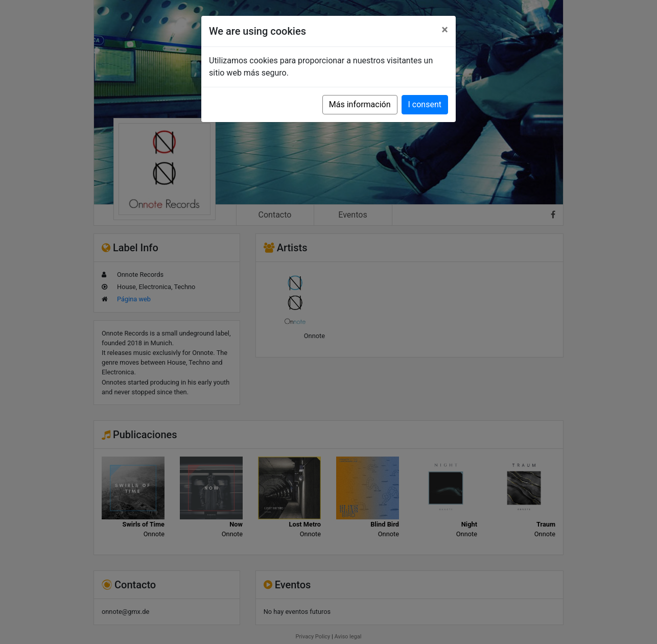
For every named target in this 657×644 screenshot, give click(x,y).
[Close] (445, 30)
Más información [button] (360, 104)
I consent (425, 104)
